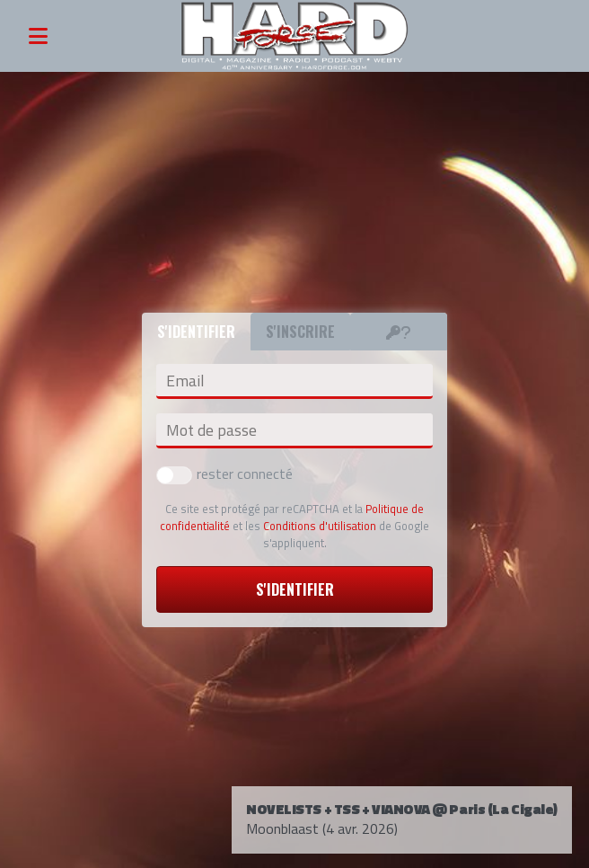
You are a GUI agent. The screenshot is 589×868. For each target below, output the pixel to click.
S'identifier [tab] (196, 332)
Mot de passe (211, 430)
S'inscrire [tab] (300, 332)
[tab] (399, 332)
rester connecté (224, 474)
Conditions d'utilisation (320, 526)
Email (185, 381)
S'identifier (295, 589)
